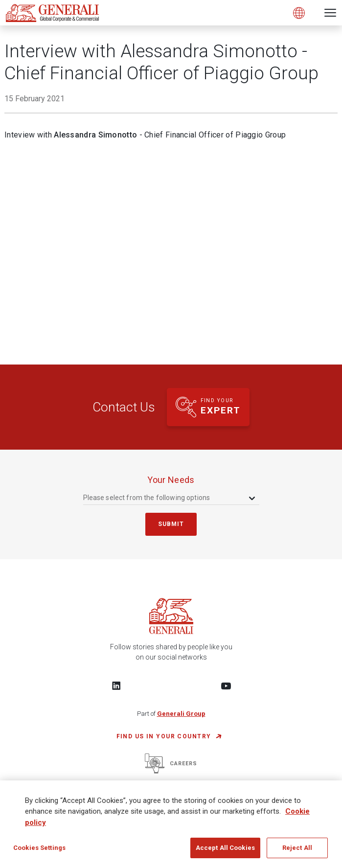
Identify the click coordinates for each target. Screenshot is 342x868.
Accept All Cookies (225, 848)
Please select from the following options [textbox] (147, 498)
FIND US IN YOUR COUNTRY (164, 736)
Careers (171, 764)
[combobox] (170, 497)
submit (171, 524)
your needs (171, 480)
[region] (171, 824)
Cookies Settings (39, 848)
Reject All (297, 848)
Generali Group (181, 714)
